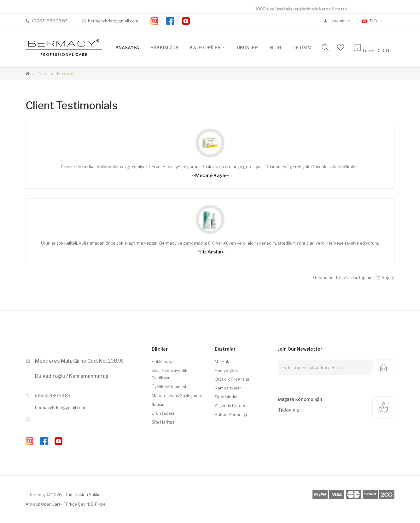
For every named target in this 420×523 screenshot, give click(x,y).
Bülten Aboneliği (231, 414)
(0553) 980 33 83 (53, 395)
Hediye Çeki (226, 370)
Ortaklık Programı (232, 379)
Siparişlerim (226, 397)
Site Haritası (163, 422)
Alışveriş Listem (230, 406)
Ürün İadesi (163, 413)
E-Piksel (99, 504)
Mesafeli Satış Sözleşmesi (177, 395)
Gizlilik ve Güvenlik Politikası (169, 374)
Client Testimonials (56, 74)
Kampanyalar (228, 388)
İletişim (159, 404)
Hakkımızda (163, 361)
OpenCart (51, 504)
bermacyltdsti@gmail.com (60, 407)
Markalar (223, 361)
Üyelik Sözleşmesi (169, 387)
